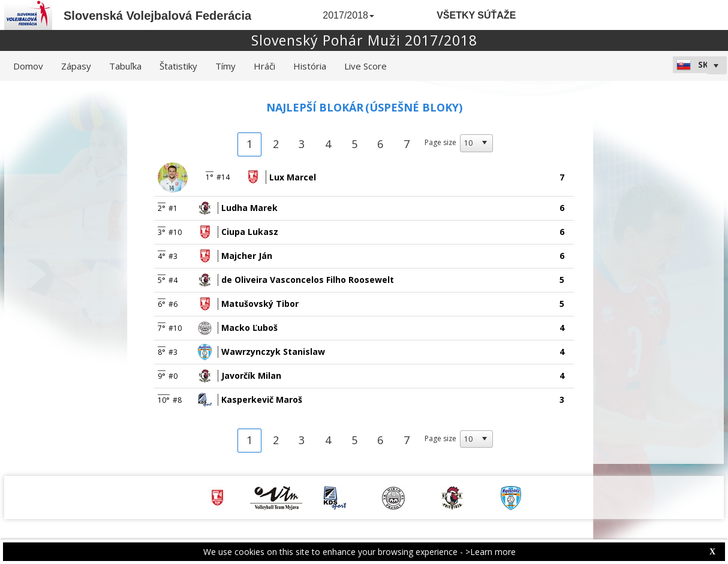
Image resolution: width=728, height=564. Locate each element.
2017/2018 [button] (348, 15)
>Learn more (491, 552)
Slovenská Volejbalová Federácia (157, 16)
